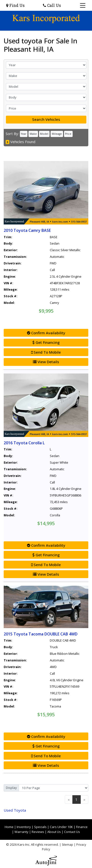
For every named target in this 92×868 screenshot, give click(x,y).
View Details (46, 362)
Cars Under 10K (61, 827)
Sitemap (67, 845)
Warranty (21, 832)
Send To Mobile (46, 352)
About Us (54, 832)
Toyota (15, 810)
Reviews (38, 832)
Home (9, 827)
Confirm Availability (46, 333)
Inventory (24, 827)
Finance (82, 827)
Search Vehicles (46, 119)
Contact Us (72, 832)
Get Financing (46, 342)
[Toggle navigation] (83, 5)
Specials (40, 827)
